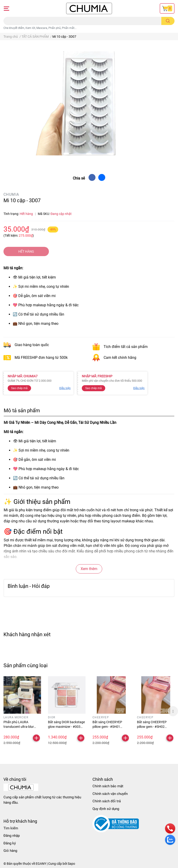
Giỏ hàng (10, 851)
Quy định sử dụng (106, 809)
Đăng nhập (12, 836)
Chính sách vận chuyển (110, 794)
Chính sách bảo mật (108, 786)
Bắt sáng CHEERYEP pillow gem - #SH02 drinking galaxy (152, 727)
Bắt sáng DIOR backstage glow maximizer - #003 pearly (66, 727)
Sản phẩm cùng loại (25, 665)
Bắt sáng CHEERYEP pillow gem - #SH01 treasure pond (107, 727)
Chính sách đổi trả (107, 801)
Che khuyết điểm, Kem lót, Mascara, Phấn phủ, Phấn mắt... (40, 28)
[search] (168, 21)
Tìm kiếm (11, 828)
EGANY (41, 864)
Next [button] (173, 711)
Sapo (71, 864)
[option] (22, 711)
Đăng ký (10, 843)
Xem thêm (89, 569)
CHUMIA (11, 194)
